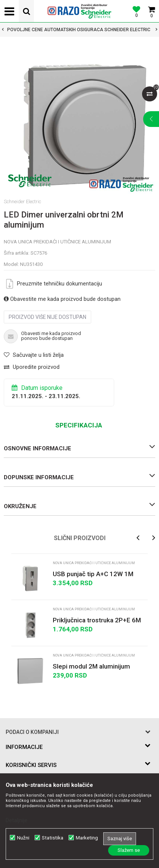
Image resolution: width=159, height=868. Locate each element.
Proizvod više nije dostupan (47, 317)
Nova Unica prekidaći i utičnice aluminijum (57, 242)
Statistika (53, 838)
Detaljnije (17, 820)
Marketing (87, 838)
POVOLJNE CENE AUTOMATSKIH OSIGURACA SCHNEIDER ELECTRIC (79, 30)
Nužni (23, 838)
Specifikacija (79, 425)
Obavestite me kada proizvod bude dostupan (62, 299)
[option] (79, 30)
